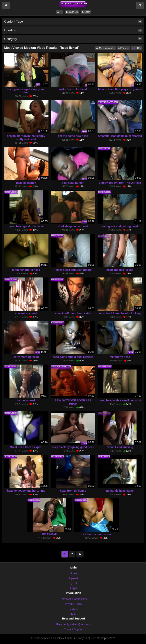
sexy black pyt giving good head (73, 447)
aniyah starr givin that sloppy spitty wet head (26, 137)
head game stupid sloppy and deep (26, 91)
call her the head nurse (96, 534)
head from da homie (73, 491)
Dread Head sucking (120, 447)
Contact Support (73, 629)
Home (73, 573)
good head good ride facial (26, 226)
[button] (59, 12)
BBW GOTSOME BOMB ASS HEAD (73, 402)
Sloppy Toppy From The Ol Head (120, 183)
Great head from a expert (26, 447)
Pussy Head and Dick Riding (73, 270)
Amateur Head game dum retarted (120, 136)
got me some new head (73, 136)
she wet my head (26, 313)
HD (139, 48)
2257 (73, 614)
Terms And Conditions (73, 599)
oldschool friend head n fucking (120, 313)
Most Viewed (106, 48)
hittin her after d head (26, 270)
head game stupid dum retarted (73, 357)
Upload (73, 578)
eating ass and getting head (120, 226)
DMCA (73, 609)
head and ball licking (120, 270)
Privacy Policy (73, 604)
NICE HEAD (50, 534)
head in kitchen (26, 183)
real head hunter (73, 183)
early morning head (26, 357)
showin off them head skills (73, 313)
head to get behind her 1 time (26, 491)
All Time (124, 48)
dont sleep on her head (73, 226)
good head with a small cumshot (120, 400)
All (134, 48)
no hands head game (120, 491)
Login (86, 12)
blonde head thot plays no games (120, 89)
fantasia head (26, 400)
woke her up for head (73, 89)
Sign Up (72, 12)
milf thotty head (120, 357)
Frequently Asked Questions (73, 624)
